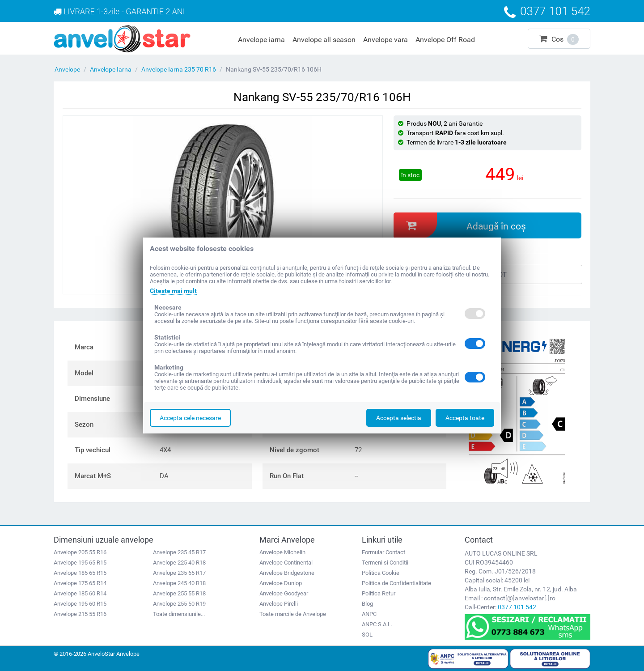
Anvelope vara (386, 40)
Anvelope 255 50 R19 (179, 604)
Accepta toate (465, 418)
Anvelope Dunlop (281, 583)
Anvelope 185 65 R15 (80, 573)
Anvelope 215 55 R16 (80, 614)
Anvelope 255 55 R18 (179, 593)
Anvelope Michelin (282, 552)
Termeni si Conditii (385, 563)
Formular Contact (383, 552)
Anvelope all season (324, 40)
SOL (367, 635)
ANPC (369, 614)
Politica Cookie (381, 573)
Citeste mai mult (173, 291)
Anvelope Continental (286, 563)
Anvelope (67, 69)
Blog (367, 604)
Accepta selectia (399, 418)
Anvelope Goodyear (284, 593)
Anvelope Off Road (445, 40)
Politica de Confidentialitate (396, 583)
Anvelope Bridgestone (287, 573)
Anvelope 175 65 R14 (80, 583)
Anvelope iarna (261, 40)
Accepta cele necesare (190, 418)
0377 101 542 (517, 607)
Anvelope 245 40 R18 (179, 583)
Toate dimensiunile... (179, 614)
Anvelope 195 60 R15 (80, 604)
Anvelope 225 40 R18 (179, 563)
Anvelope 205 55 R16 (80, 552)
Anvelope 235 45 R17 (179, 552)
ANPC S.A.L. (377, 624)
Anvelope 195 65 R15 (80, 563)
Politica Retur (379, 593)
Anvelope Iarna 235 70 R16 (179, 69)
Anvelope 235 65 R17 (179, 573)
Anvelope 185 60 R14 (80, 593)
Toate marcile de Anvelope (293, 614)
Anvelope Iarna (111, 69)
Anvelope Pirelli (279, 604)
